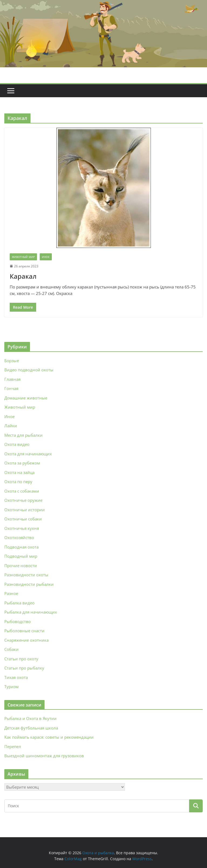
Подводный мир (21, 556)
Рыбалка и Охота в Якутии (30, 718)
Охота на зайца (19, 472)
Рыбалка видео (19, 603)
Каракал (23, 276)
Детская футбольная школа (31, 728)
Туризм (11, 687)
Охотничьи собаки (23, 519)
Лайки (11, 426)
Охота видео (17, 444)
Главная (12, 379)
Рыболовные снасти (24, 631)
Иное (46, 257)
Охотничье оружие (23, 500)
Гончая (11, 388)
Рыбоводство (18, 621)
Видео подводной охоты (29, 370)
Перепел (13, 746)
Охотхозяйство (19, 537)
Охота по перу (18, 482)
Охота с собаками (22, 491)
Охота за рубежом (22, 463)
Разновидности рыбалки (29, 584)
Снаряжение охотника (26, 640)
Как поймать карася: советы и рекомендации (49, 737)
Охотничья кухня (22, 528)
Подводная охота (21, 547)
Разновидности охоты (26, 575)
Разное (11, 593)
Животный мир (23, 257)
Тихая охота (16, 677)
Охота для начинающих (28, 454)
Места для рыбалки (23, 435)
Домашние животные (26, 398)
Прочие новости (21, 566)
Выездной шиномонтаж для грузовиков (44, 756)
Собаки (11, 649)
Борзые (12, 361)
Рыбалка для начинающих (31, 612)
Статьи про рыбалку (24, 668)
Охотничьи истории (25, 510)
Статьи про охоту (21, 659)
